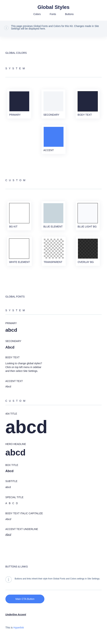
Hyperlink (19, 628)
